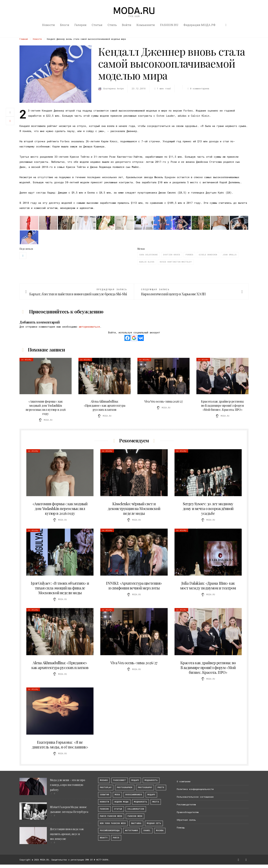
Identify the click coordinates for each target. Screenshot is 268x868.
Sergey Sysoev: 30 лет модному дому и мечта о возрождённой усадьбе (208, 508)
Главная (24, 39)
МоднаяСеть (151, 780)
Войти (127, 25)
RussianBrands (134, 795)
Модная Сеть (154, 823)
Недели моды (122, 802)
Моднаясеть (140, 802)
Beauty (104, 838)
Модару (151, 795)
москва (160, 831)
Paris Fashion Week (111, 816)
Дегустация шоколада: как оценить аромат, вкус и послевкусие (67, 834)
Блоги (65, 25)
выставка (136, 823)
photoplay (106, 787)
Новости (48, 25)
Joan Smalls (230, 255)
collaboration (136, 809)
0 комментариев (198, 88)
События (105, 795)
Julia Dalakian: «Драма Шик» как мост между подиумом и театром (208, 585)
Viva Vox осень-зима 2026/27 (163, 401)
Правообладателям (188, 812)
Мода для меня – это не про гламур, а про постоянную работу (68, 785)
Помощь (181, 828)
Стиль (112, 25)
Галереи (80, 25)
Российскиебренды (110, 831)
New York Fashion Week (113, 823)
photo (161, 787)
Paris (116, 838)
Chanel (147, 831)
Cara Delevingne (149, 255)
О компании (184, 781)
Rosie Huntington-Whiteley (176, 262)
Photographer (125, 787)
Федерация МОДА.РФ (199, 25)
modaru (104, 780)
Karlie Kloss (147, 262)
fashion (104, 809)
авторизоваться (89, 327)
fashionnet (120, 780)
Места (156, 802)
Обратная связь (186, 820)
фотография (132, 831)
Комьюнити (146, 25)
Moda (117, 795)
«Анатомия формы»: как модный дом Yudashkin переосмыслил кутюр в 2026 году (46, 408)
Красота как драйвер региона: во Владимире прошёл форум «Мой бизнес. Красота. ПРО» (222, 405)
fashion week (135, 816)
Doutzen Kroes (172, 255)
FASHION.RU (169, 25)
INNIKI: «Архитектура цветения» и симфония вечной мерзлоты (134, 585)
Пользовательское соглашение (195, 797)
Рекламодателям (186, 804)
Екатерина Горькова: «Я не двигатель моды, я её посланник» (60, 745)
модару (135, 780)
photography (145, 787)
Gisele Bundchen (208, 255)
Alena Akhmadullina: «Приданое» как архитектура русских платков (105, 405)
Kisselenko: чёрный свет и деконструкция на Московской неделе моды (134, 508)
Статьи (97, 25)
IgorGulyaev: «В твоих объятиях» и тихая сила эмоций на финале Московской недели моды (60, 588)
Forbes (189, 255)
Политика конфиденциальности (195, 789)
